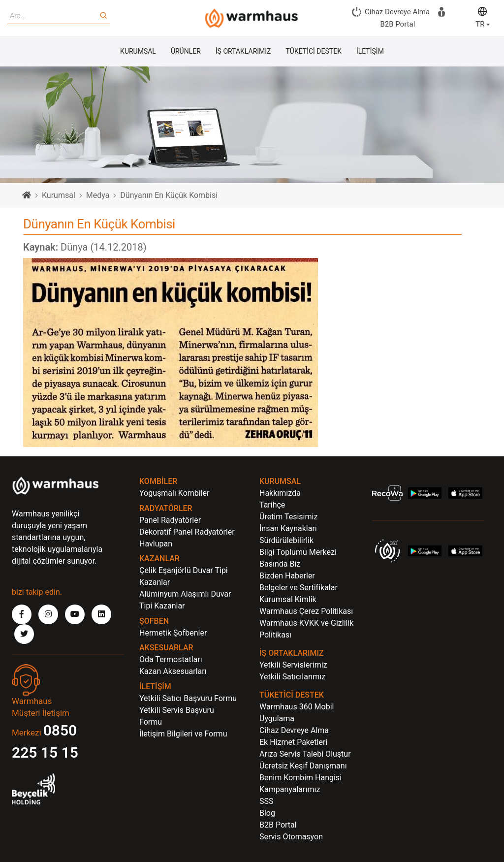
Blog (267, 813)
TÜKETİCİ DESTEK (314, 51)
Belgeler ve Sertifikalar (299, 588)
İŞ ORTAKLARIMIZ (243, 51)
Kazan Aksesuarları (173, 671)
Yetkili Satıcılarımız (292, 677)
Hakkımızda (280, 493)
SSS (267, 801)
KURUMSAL (138, 51)
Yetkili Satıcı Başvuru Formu (188, 698)
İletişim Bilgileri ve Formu (183, 734)
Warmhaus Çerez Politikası (306, 611)
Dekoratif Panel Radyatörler (187, 532)
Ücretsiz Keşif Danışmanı (303, 766)
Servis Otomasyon (291, 837)
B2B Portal (278, 825)
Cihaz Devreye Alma (294, 730)
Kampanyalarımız (290, 789)
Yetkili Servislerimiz (293, 665)
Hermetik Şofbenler (173, 633)
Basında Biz (280, 564)
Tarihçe (272, 505)
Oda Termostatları (171, 659)
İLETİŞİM (370, 51)
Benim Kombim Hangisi (300, 778)
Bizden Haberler (287, 576)
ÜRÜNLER (186, 51)
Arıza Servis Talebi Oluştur (305, 754)
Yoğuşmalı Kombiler (174, 493)
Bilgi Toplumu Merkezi (298, 552)
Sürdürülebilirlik (286, 540)
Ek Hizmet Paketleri (293, 742)
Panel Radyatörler (170, 520)
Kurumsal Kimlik (288, 599)
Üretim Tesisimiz (288, 517)
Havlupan (156, 544)
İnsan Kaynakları (288, 528)
